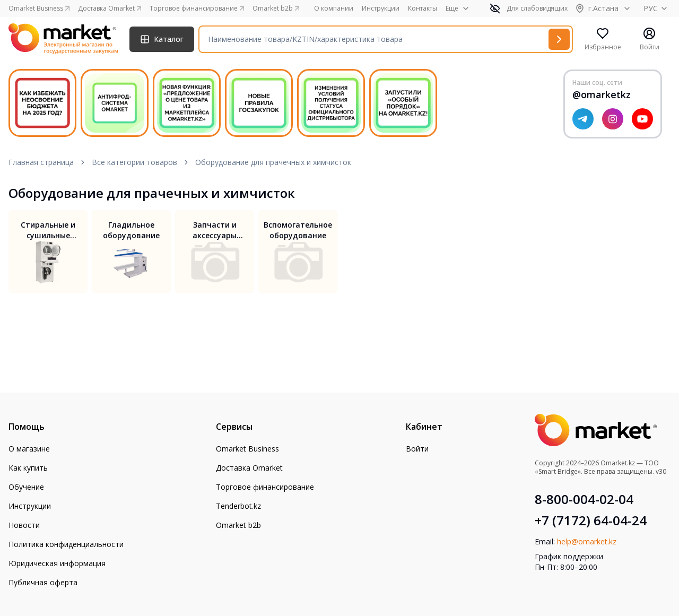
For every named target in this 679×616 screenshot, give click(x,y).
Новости (24, 525)
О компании (334, 8)
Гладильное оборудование (131, 230)
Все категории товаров (134, 162)
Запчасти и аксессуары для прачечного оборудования (215, 230)
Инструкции (381, 8)
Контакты (423, 8)
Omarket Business (247, 449)
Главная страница (41, 162)
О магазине (29, 449)
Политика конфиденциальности (66, 544)
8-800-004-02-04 (584, 499)
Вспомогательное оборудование (298, 230)
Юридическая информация (57, 563)
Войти (417, 449)
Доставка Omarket (249, 468)
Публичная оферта (43, 582)
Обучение (26, 487)
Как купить (28, 468)
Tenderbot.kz (238, 506)
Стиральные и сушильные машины (48, 230)
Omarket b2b (238, 525)
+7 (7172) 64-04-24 (591, 520)
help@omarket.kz (587, 541)
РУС (657, 8)
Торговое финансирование (265, 487)
